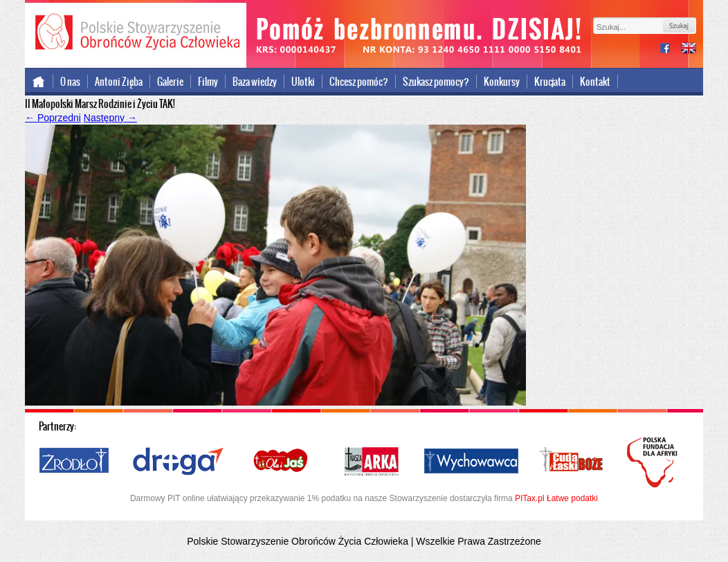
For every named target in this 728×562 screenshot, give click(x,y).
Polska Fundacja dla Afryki (654, 462)
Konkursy (502, 82)
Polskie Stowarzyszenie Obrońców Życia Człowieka (136, 33)
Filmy (208, 82)
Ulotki (303, 82)
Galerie (170, 82)
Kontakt (595, 82)
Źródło (75, 462)
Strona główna (39, 82)
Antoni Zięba (119, 82)
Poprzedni (53, 118)
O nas (70, 82)
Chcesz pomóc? (359, 82)
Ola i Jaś (282, 462)
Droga (178, 462)
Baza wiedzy (255, 82)
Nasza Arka (371, 462)
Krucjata (550, 82)
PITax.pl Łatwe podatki (556, 498)
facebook (671, 49)
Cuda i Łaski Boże (572, 462)
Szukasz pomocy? (436, 82)
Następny (110, 118)
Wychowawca (471, 462)
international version (689, 49)
